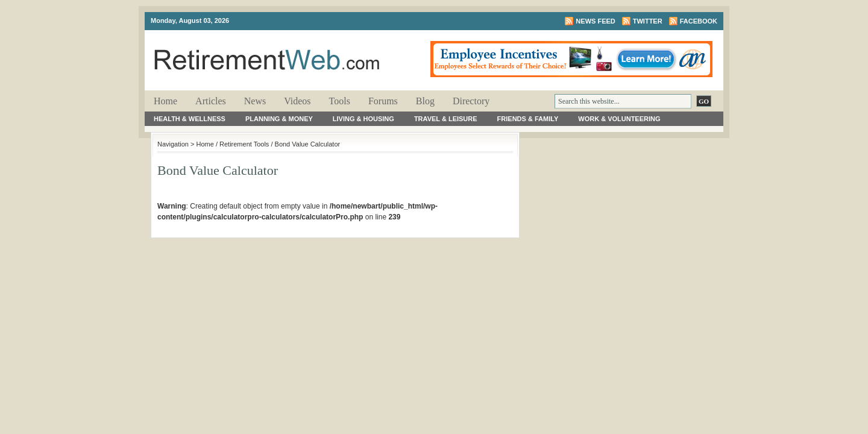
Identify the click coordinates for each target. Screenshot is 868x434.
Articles (211, 101)
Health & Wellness (190, 119)
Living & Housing (363, 119)
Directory (471, 101)
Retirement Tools (244, 144)
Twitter (648, 21)
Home (165, 101)
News (255, 101)
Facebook (699, 21)
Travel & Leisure (446, 119)
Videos (297, 101)
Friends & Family (528, 119)
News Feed (595, 21)
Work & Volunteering (619, 119)
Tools (340, 101)
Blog (425, 101)
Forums (383, 101)
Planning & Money (279, 119)
